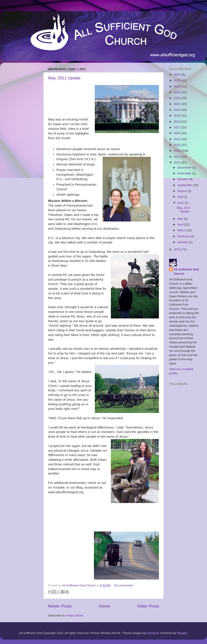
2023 (178, 92)
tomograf (153, 633)
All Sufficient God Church (186, 272)
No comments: (124, 585)
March (182, 230)
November (185, 173)
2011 (178, 162)
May (181, 219)
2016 (178, 133)
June (181, 203)
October (183, 179)
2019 (178, 116)
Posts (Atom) (75, 615)
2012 (178, 157)
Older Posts (148, 606)
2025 (178, 80)
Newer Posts (60, 606)
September (185, 185)
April (181, 224)
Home (104, 606)
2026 (178, 75)
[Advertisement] (21, 133)
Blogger (182, 633)
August (183, 191)
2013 (178, 151)
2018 (178, 122)
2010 (178, 249)
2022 (178, 98)
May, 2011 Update (64, 78)
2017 (178, 127)
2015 (178, 139)
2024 (178, 86)
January (183, 242)
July (181, 197)
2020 (178, 110)
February (184, 236)
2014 (178, 145)
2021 (178, 104)
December (185, 168)
